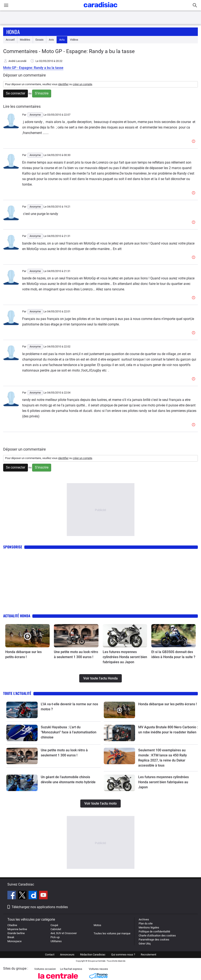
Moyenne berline (17, 929)
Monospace (14, 941)
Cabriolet (56, 929)
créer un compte (82, 84)
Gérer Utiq (145, 944)
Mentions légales (149, 927)
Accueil (10, 40)
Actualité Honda (17, 616)
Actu (62, 40)
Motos (97, 925)
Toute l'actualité (17, 693)
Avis (51, 40)
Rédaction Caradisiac (93, 955)
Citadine (12, 925)
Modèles (25, 40)
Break (11, 937)
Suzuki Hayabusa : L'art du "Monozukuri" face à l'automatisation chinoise (69, 732)
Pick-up (55, 937)
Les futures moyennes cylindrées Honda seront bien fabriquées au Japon (125, 657)
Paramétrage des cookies (154, 940)
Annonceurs (67, 955)
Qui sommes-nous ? (123, 955)
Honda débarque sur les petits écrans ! (23, 654)
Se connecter (16, 93)
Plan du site (146, 923)
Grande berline (16, 933)
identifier (63, 84)
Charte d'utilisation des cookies (157, 936)
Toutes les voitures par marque (112, 933)
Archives (144, 919)
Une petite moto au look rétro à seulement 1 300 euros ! (76, 654)
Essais (40, 40)
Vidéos (74, 40)
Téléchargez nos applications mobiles (40, 907)
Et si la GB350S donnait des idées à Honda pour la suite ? (173, 654)
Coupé (54, 925)
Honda (13, 32)
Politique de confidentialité (154, 931)
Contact (50, 955)
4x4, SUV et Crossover (64, 933)
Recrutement (148, 955)
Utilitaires (56, 941)
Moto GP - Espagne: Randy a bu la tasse (33, 68)
